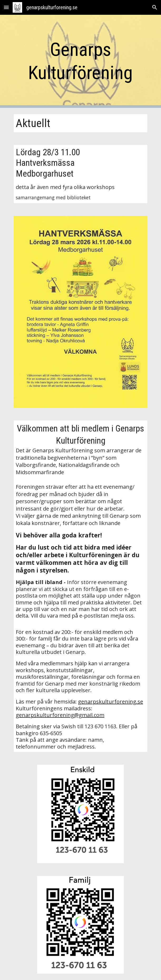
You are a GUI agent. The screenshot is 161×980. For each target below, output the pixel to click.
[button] (6, 7)
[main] (80, 61)
